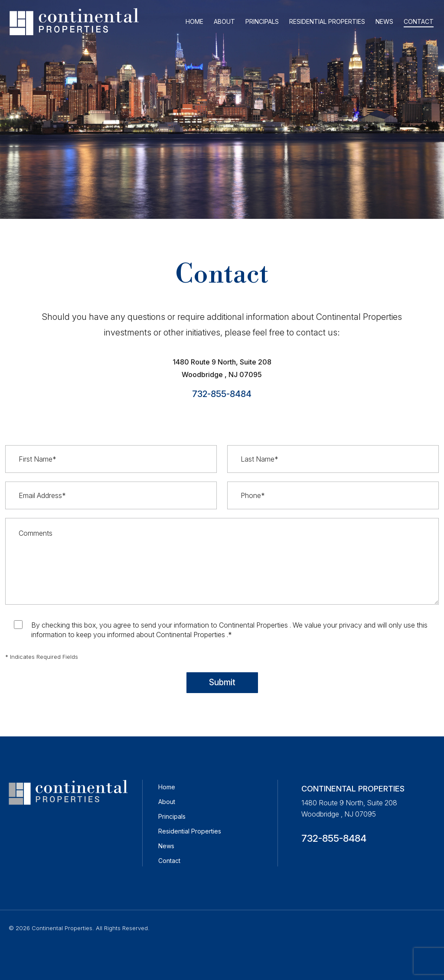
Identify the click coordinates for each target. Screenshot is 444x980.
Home (167, 787)
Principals (172, 816)
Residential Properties (190, 831)
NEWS (384, 21)
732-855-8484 (222, 394)
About (167, 802)
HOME (194, 21)
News (166, 846)
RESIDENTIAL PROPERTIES (327, 21)
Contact (169, 861)
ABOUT (224, 21)
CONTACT (419, 21)
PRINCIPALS (262, 21)
